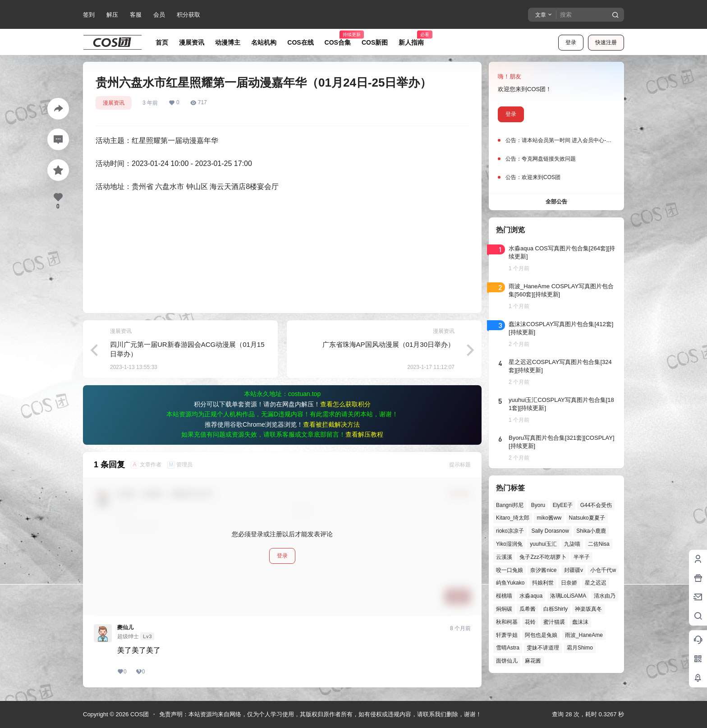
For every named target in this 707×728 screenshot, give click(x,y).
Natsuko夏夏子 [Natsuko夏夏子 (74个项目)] (587, 518)
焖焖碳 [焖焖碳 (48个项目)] (504, 609)
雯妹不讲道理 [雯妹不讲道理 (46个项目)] (543, 648)
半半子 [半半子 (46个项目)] (582, 557)
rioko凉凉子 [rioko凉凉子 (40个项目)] (510, 531)
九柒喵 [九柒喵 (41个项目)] (572, 544)
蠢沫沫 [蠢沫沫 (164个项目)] (580, 622)
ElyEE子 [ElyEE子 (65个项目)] (563, 505)
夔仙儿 (125, 627)
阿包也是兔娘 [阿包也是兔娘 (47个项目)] (541, 635)
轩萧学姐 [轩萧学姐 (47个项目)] (507, 635)
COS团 (139, 714)
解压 (112, 15)
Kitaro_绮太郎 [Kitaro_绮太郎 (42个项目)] (513, 518)
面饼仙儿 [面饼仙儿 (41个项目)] (507, 661)
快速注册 (606, 42)
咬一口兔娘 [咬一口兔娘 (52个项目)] (510, 570)
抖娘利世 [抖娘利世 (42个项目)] (543, 583)
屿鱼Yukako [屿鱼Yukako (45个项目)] (510, 583)
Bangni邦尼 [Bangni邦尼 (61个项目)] (510, 505)
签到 (89, 15)
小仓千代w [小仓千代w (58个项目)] (603, 570)
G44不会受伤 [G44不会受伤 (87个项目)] (596, 505)
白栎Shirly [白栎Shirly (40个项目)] (555, 609)
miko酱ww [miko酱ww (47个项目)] (549, 518)
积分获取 (188, 15)
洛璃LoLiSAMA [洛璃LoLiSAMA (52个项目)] (568, 596)
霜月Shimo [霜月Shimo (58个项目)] (580, 648)
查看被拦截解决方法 (331, 424)
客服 (136, 15)
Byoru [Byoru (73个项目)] (538, 505)
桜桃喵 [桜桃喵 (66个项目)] (504, 596)
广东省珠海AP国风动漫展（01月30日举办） (388, 344)
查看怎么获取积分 (345, 404)
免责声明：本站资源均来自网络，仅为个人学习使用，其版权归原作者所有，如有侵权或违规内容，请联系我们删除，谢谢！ (320, 714)
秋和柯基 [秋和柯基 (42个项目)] (507, 622)
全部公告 (556, 202)
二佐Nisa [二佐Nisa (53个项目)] (599, 544)
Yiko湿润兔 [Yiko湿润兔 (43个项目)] (509, 544)
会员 (159, 15)
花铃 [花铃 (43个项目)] (530, 622)
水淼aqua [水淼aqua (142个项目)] (531, 596)
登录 (571, 42)
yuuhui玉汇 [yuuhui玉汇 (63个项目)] (543, 544)
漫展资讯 (114, 103)
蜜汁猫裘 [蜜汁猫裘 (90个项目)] (554, 622)
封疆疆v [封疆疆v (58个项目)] (574, 570)
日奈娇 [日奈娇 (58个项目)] (569, 583)
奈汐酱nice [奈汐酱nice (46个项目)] (543, 570)
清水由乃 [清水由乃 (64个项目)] (605, 596)
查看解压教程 (364, 434)
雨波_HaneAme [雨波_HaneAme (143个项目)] (584, 635)
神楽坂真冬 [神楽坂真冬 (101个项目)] (588, 609)
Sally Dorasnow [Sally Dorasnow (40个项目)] (550, 531)
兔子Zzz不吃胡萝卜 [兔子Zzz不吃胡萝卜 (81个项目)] (543, 557)
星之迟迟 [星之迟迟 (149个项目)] (596, 583)
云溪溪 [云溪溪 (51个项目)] (504, 557)
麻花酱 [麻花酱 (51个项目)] (533, 661)
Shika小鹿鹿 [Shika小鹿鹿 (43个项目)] (591, 531)
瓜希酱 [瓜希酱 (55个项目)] (528, 609)
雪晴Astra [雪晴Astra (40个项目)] (508, 648)
